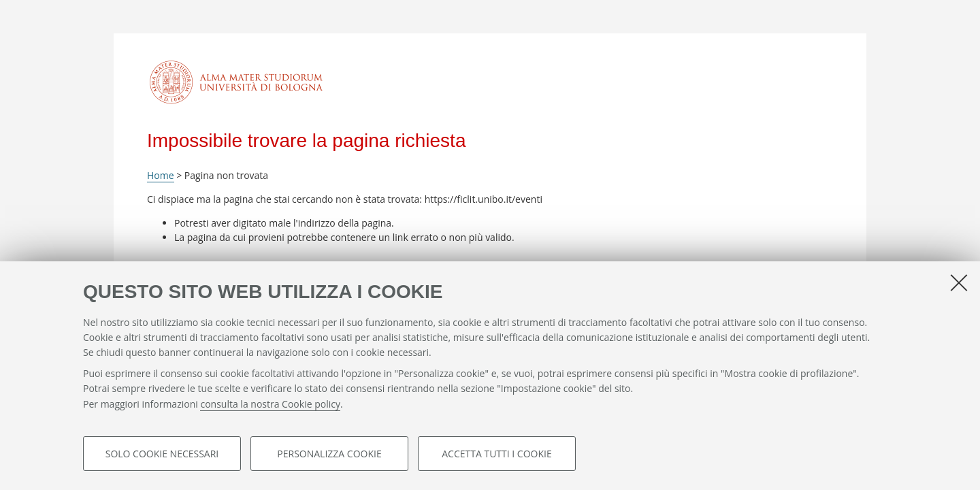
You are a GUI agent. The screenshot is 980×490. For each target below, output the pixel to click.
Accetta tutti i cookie (496, 454)
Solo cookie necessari (162, 454)
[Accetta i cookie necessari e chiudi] (959, 282)
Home (161, 175)
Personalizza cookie (329, 454)
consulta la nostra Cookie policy (270, 404)
